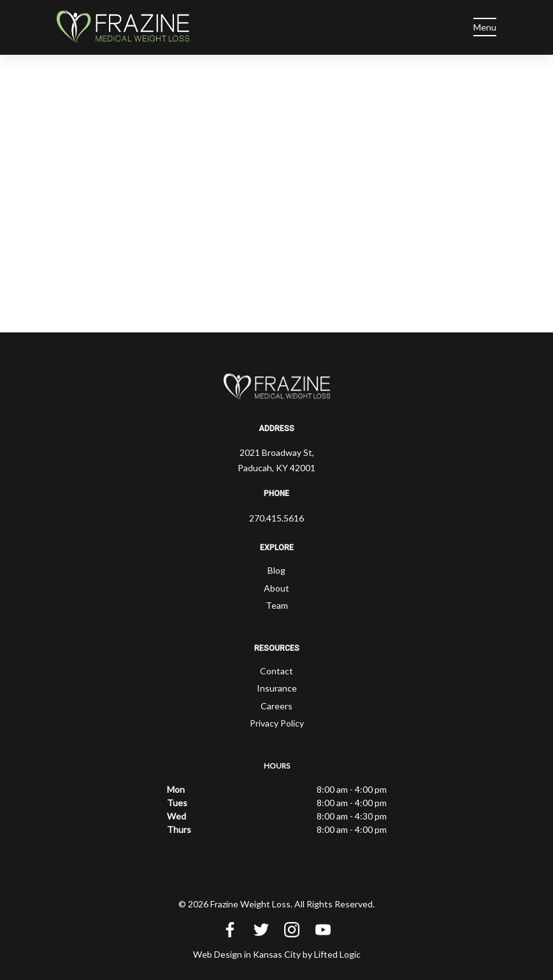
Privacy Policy (277, 723)
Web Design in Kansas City (247, 954)
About (276, 588)
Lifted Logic (337, 954)
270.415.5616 (276, 518)
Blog (276, 570)
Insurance (277, 688)
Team (277, 605)
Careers (276, 706)
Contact (276, 671)
